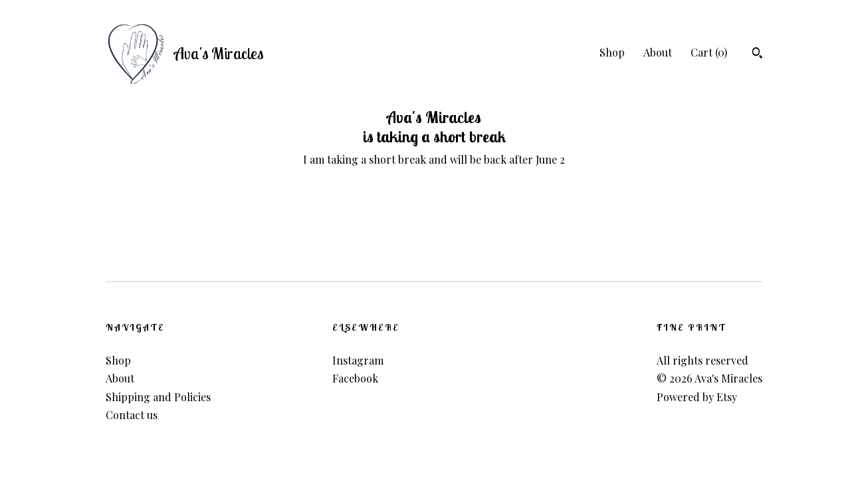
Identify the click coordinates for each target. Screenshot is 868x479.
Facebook (355, 378)
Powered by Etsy (697, 397)
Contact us (132, 415)
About (658, 52)
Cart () (709, 52)
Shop (612, 52)
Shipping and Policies (158, 397)
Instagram (358, 360)
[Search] (757, 55)
